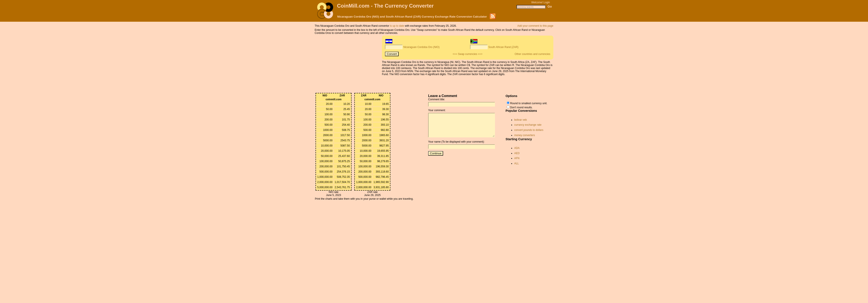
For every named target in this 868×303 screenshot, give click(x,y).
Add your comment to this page (535, 26)
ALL (517, 163)
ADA (517, 148)
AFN (517, 158)
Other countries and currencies (533, 54)
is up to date (397, 26)
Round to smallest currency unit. (529, 103)
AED (517, 153)
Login (547, 2)
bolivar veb (521, 120)
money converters (525, 135)
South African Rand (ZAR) (503, 47)
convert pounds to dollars (529, 130)
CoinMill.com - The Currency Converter (385, 6)
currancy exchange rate (528, 125)
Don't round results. (521, 107)
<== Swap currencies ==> (468, 54)
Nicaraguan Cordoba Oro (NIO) (422, 47)
